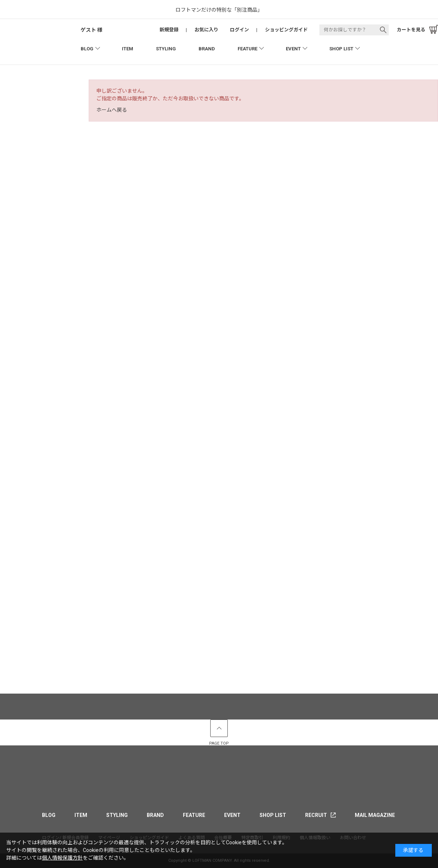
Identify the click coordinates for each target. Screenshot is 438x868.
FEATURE (247, 49)
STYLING (166, 49)
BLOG (87, 49)
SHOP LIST (341, 49)
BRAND (207, 49)
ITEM (128, 49)
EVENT (293, 49)
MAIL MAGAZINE (375, 815)
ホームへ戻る (112, 110)
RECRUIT (316, 815)
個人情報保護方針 (62, 858)
